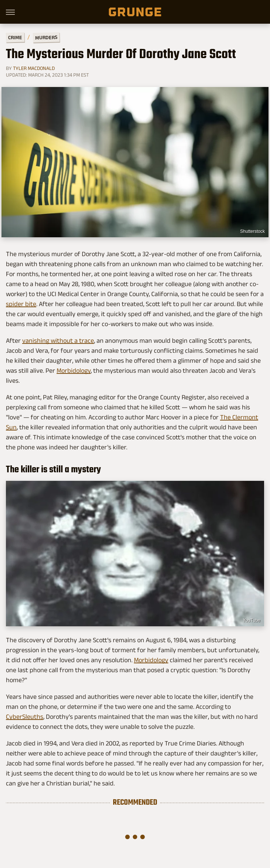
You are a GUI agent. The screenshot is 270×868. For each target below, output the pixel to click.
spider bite (21, 304)
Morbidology (74, 371)
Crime (15, 38)
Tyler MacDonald (34, 68)
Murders (46, 37)
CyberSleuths (25, 717)
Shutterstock (252, 231)
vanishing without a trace (58, 341)
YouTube (252, 620)
